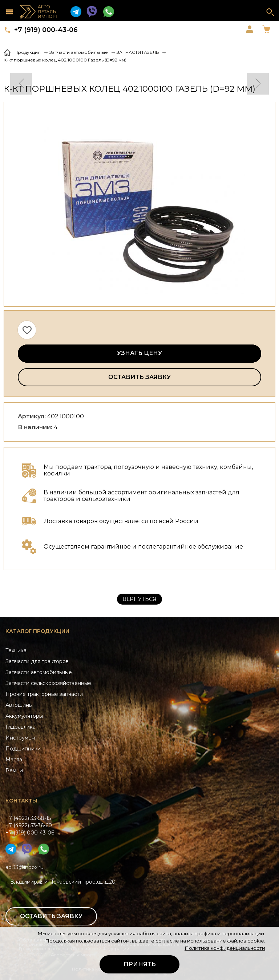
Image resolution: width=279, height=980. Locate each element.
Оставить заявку (139, 377)
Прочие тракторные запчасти (44, 694)
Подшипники (23, 749)
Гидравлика (21, 727)
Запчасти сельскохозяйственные (48, 683)
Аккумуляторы (24, 716)
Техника (16, 650)
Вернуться (139, 599)
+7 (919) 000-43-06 (46, 30)
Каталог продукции (37, 631)
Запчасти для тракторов (37, 661)
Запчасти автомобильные (39, 672)
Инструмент (21, 738)
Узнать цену (139, 353)
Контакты (21, 801)
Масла (14, 760)
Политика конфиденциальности (225, 948)
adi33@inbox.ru (25, 867)
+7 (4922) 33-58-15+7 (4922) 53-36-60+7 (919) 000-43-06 (30, 825)
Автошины (19, 705)
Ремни (14, 770)
